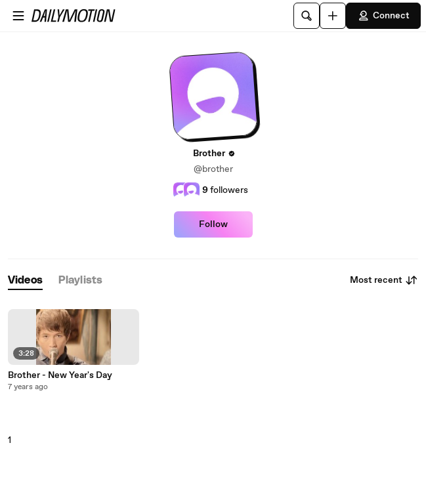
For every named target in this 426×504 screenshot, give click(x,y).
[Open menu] (18, 16)
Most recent (384, 280)
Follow (213, 224)
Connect (383, 16)
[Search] (307, 16)
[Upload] (333, 16)
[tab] (25, 281)
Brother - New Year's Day (60, 375)
